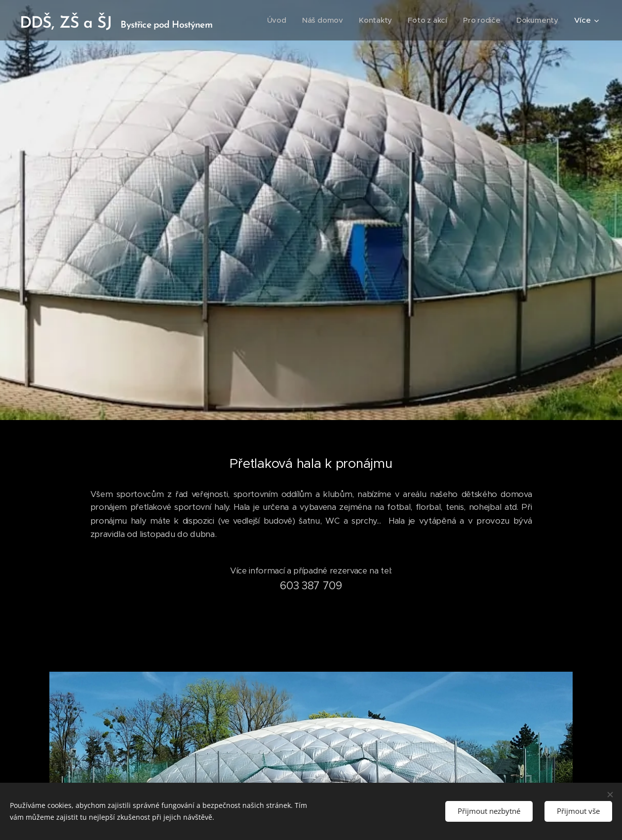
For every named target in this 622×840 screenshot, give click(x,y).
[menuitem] (274, 20)
